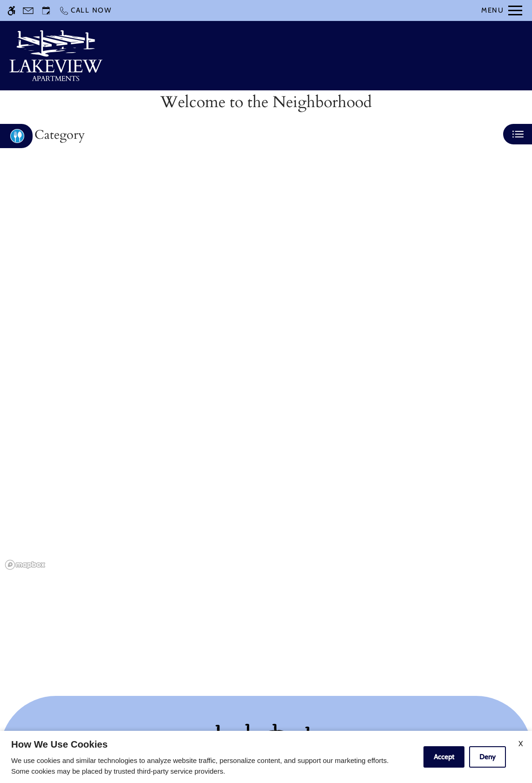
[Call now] (85, 10)
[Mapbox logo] (25, 565)
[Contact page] (28, 10)
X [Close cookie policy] (521, 744)
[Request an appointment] (46, 10)
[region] (266, 371)
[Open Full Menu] (502, 10)
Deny (488, 757)
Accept (444, 757)
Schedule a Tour (288, 56)
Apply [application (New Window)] (348, 56)
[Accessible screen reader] (11, 10)
